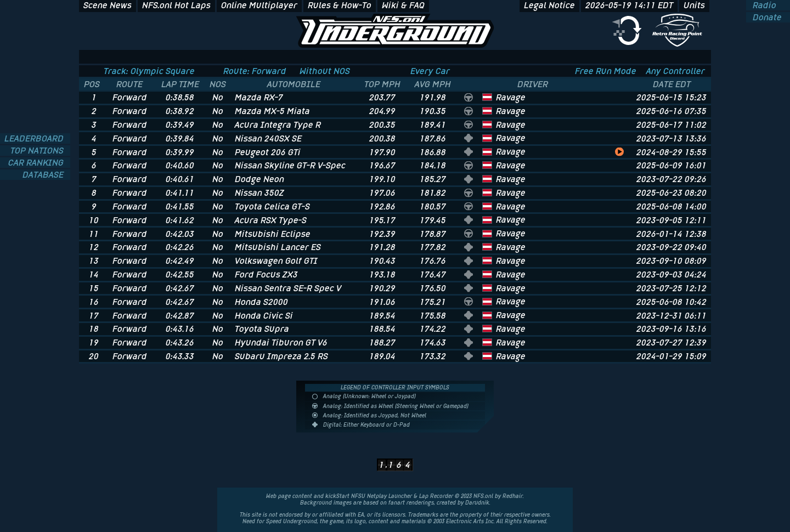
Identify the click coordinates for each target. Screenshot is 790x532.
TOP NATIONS (38, 151)
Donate (766, 17)
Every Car (430, 71)
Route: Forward (255, 71)
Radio (763, 5)
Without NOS (325, 71)
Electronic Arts (465, 521)
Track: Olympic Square (149, 71)
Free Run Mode (606, 71)
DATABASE (44, 175)
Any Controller (676, 71)
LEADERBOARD (35, 138)
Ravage (511, 97)
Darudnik (477, 503)
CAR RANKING (37, 163)
